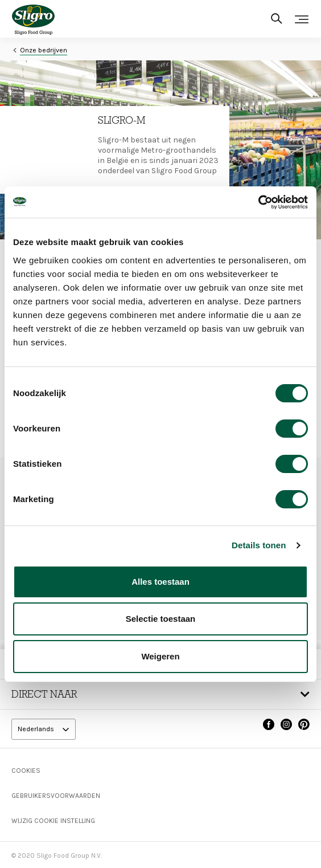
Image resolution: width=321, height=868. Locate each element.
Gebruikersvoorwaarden (56, 796)
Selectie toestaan (161, 619)
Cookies (26, 771)
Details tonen (259, 545)
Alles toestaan (160, 582)
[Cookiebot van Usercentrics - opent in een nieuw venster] (258, 202)
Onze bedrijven (44, 50)
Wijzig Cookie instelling (53, 821)
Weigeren (160, 656)
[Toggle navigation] (302, 19)
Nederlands (37, 729)
